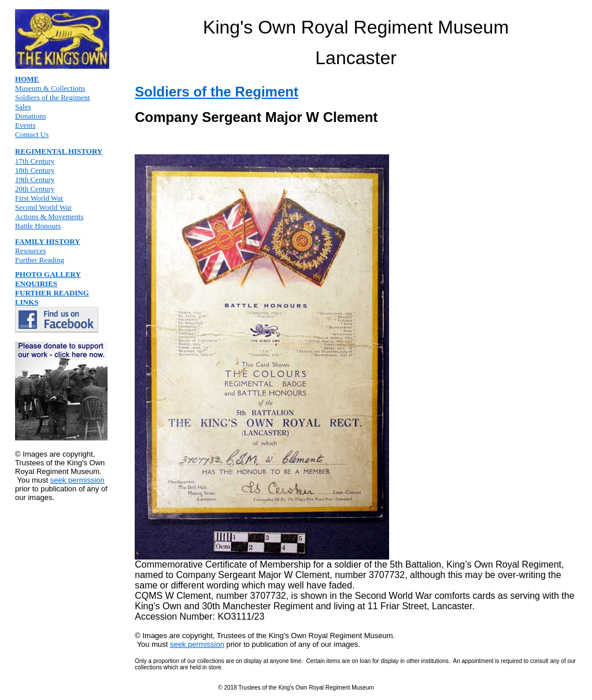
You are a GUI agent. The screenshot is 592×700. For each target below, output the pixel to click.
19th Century (35, 179)
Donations (30, 116)
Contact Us (32, 134)
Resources (30, 251)
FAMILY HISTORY (48, 241)
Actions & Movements (49, 216)
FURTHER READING (52, 293)
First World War (39, 198)
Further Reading (40, 260)
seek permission (77, 480)
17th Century (35, 161)
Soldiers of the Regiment (53, 97)
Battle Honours (38, 226)
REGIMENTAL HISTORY (59, 151)
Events (25, 125)
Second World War (43, 207)
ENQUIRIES (36, 284)
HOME (27, 79)
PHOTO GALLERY (48, 274)
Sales (23, 107)
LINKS (27, 302)
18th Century (35, 170)
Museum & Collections (50, 88)
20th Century (35, 189)
